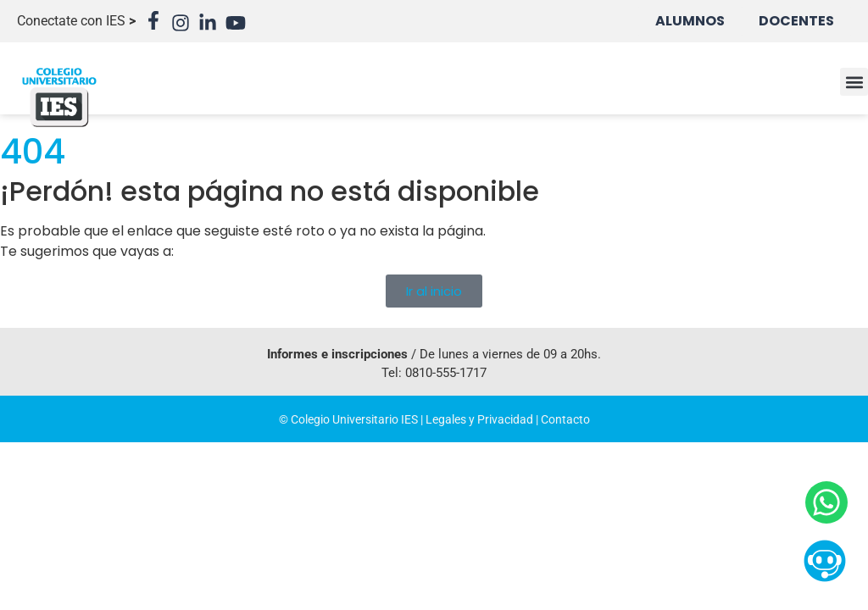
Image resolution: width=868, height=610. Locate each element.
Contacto (565, 419)
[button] (854, 82)
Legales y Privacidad (479, 419)
